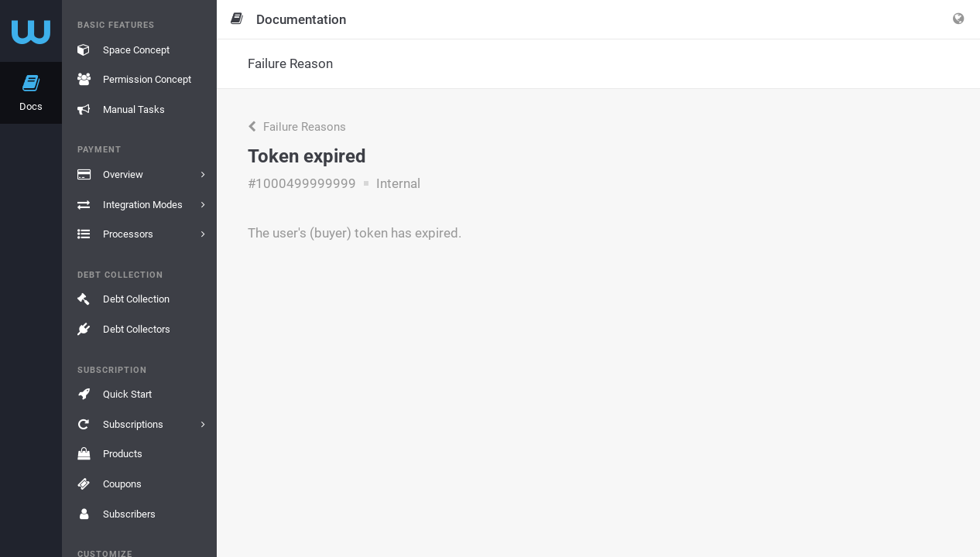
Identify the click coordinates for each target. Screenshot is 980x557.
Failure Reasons (297, 127)
